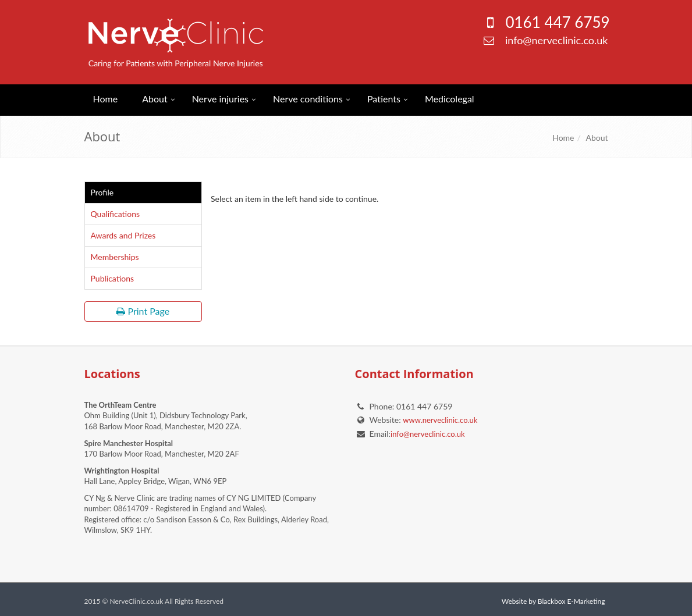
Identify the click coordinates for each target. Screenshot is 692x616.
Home (106, 99)
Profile (102, 192)
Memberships (115, 257)
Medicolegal (450, 99)
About (155, 99)
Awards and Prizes (123, 235)
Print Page (143, 311)
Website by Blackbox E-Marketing (553, 601)
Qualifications (116, 214)
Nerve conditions (308, 99)
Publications (113, 278)
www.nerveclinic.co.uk (440, 420)
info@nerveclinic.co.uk (557, 40)
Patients (384, 99)
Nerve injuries (220, 99)
